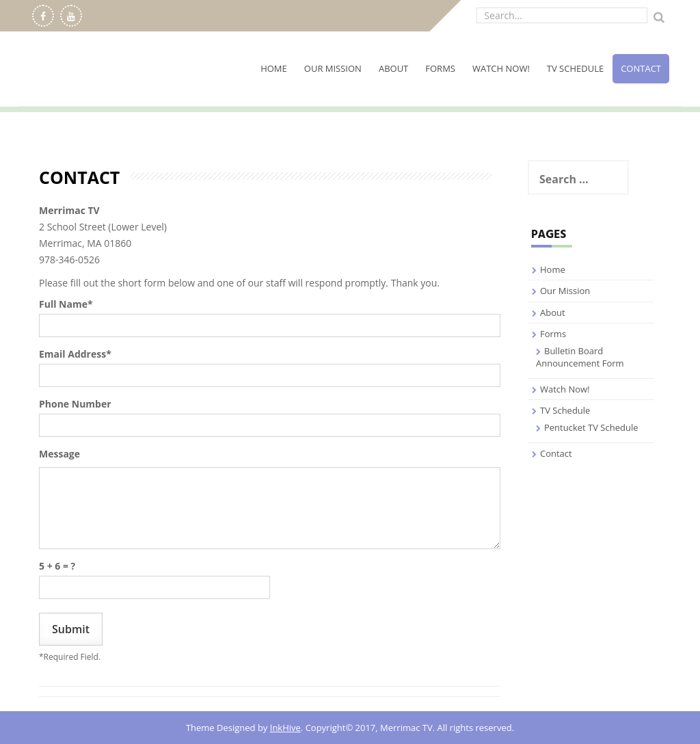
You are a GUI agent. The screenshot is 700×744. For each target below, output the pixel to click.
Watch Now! (501, 68)
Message (59, 454)
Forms (440, 68)
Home (274, 68)
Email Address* (75, 354)
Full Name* (66, 304)
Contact (641, 68)
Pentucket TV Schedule (591, 427)
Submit (71, 629)
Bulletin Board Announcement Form (580, 357)
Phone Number (75, 404)
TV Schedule (575, 68)
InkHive (285, 728)
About (393, 68)
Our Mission (333, 68)
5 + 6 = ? (57, 566)
